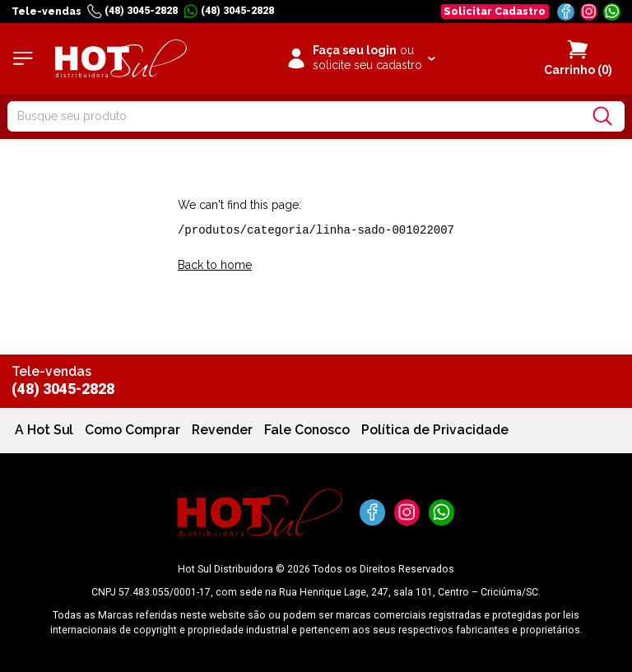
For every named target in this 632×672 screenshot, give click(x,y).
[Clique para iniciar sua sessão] (360, 58)
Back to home (215, 265)
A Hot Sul (44, 430)
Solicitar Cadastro (495, 11)
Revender (222, 430)
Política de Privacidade (435, 430)
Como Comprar (132, 430)
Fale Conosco (307, 430)
